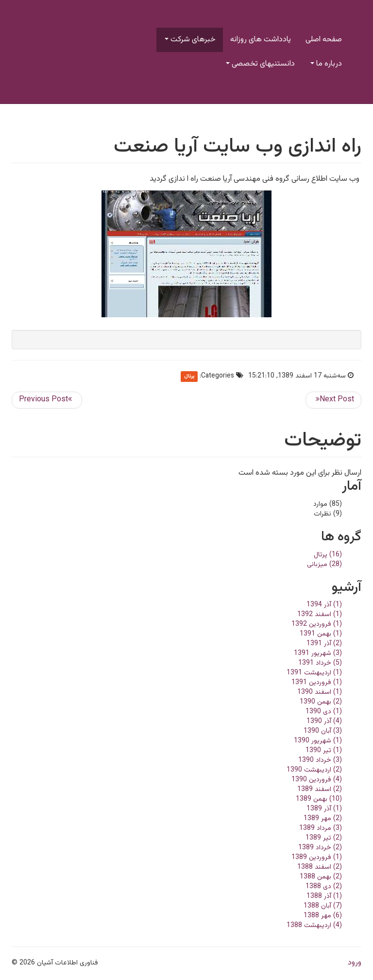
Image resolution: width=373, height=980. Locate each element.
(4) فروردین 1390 (317, 780)
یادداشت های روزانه (261, 40)
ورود (355, 963)
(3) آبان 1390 (323, 731)
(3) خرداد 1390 (320, 760)
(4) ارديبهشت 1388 (314, 926)
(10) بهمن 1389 (319, 799)
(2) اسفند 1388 (320, 867)
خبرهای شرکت (190, 40)
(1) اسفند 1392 (320, 615)
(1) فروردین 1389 (317, 858)
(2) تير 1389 (324, 838)
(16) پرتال (328, 555)
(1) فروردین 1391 (317, 683)
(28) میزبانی (324, 565)
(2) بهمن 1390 (321, 702)
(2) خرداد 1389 (320, 848)
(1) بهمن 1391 (321, 634)
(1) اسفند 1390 (320, 692)
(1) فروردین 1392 (317, 624)
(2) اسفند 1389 (320, 790)
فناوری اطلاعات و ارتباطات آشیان (53, 54)
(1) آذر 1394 (324, 605)
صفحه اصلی (324, 40)
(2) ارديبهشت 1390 (314, 770)
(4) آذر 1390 (324, 722)
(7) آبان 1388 (323, 906)
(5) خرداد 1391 (320, 663)
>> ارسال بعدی (333, 400)
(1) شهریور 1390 (318, 741)
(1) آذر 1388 (324, 896)
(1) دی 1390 (324, 712)
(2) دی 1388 (324, 887)
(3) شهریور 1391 (318, 653)
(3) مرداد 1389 (321, 828)
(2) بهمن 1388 (321, 877)
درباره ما (326, 64)
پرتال (189, 376)
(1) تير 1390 (324, 751)
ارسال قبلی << (47, 400)
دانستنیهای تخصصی (260, 64)
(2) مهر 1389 (323, 819)
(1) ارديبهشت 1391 (314, 673)
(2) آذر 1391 (324, 644)
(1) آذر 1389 (324, 809)
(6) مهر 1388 (323, 916)
